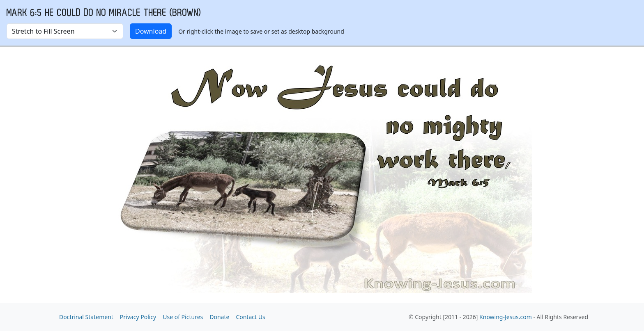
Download (151, 31)
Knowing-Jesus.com (506, 317)
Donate (219, 317)
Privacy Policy (138, 317)
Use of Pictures (183, 317)
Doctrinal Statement (86, 317)
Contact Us (250, 317)
